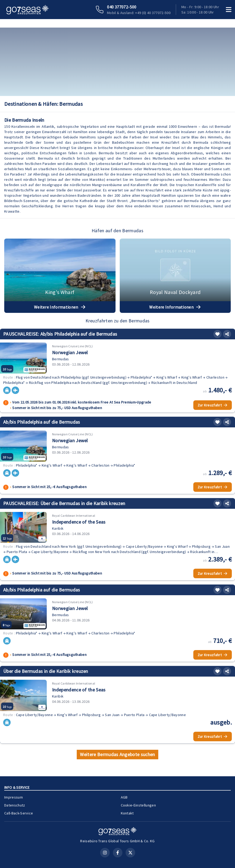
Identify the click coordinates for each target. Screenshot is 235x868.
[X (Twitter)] (130, 853)
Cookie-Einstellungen (138, 805)
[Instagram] (105, 853)
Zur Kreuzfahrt (213, 405)
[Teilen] (227, 334)
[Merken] (217, 334)
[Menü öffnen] (229, 10)
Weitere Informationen (60, 307)
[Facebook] (118, 853)
